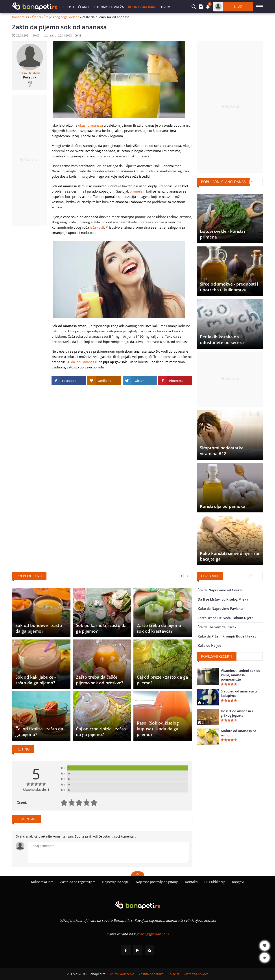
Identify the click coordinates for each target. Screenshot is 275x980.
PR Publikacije (215, 882)
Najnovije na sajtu (116, 882)
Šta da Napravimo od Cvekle (220, 590)
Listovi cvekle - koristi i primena (222, 234)
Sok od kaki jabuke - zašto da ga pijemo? (36, 680)
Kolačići (173, 974)
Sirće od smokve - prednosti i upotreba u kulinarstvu (229, 287)
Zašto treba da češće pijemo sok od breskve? (100, 680)
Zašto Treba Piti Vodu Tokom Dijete (226, 618)
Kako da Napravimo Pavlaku (220, 608)
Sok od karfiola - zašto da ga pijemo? (101, 628)
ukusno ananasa (90, 125)
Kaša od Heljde (209, 645)
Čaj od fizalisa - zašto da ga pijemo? (39, 732)
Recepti (68, 7)
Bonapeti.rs (21, 17)
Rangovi (238, 882)
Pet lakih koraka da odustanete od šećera (222, 340)
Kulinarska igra (142, 7)
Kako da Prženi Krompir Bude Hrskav (227, 636)
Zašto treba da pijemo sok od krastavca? (159, 628)
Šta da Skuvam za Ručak (217, 627)
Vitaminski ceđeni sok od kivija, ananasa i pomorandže (241, 675)
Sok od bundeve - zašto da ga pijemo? (39, 628)
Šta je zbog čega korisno (62, 17)
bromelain (137, 191)
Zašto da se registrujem (78, 882)
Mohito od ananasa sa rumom (239, 733)
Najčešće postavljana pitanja (157, 882)
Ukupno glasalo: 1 (36, 790)
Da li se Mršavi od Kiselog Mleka (223, 599)
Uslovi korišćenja (122, 974)
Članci (84, 7)
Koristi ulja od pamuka (223, 506)
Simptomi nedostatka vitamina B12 (222, 451)
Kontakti (191, 882)
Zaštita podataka (151, 974)
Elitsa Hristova (30, 73)
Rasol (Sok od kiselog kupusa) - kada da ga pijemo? (158, 729)
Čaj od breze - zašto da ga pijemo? (162, 680)
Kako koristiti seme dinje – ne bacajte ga (230, 556)
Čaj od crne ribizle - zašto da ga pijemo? (101, 732)
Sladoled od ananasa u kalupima (239, 693)
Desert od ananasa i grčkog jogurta (237, 713)
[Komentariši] (108, 852)
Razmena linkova (196, 974)
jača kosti (97, 227)
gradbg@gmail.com (153, 934)
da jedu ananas (83, 362)
